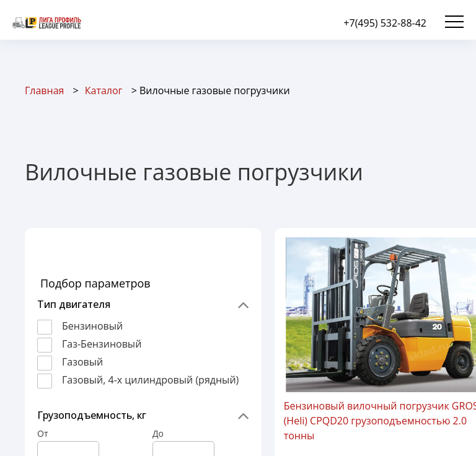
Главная (44, 90)
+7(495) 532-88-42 (385, 23)
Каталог (104, 90)
